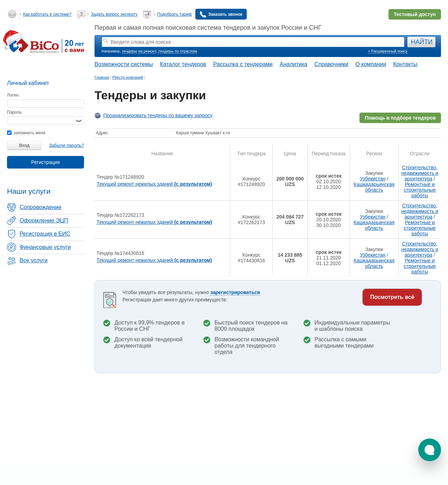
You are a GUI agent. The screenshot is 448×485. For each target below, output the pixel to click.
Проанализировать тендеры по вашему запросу (158, 115)
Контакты (405, 64)
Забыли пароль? (66, 145)
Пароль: (15, 112)
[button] (430, 450)
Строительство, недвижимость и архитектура (420, 173)
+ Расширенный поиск (388, 51)
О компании (371, 64)
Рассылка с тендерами (243, 64)
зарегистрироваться (235, 292)
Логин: (13, 95)
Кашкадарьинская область (374, 187)
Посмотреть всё (392, 297)
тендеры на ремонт (139, 51)
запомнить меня (26, 133)
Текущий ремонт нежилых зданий (154, 184)
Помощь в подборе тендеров (400, 118)
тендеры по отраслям (177, 51)
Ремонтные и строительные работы (420, 190)
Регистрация (45, 162)
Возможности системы (124, 64)
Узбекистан (373, 179)
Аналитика (293, 64)
